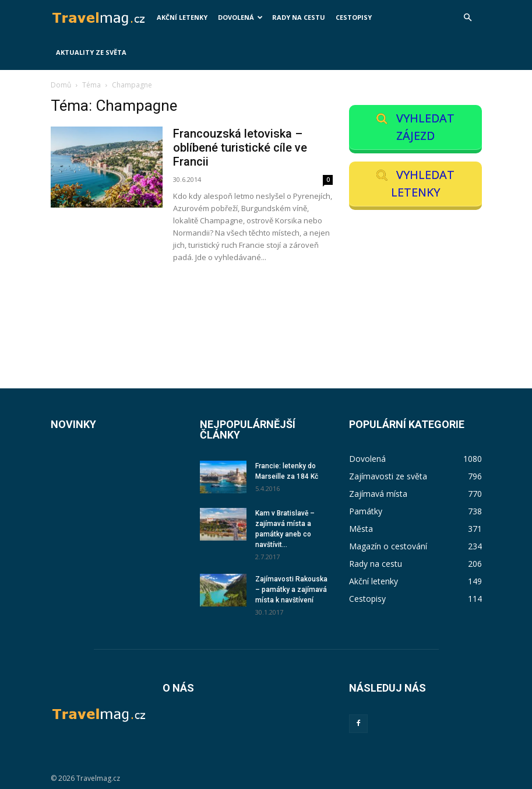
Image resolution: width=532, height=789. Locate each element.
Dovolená (240, 17)
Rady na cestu (299, 17)
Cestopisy (354, 17)
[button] (468, 18)
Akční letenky (182, 17)
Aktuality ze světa (91, 52)
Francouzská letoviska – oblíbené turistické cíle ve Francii (240, 148)
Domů (61, 85)
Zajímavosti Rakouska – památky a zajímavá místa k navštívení (291, 590)
